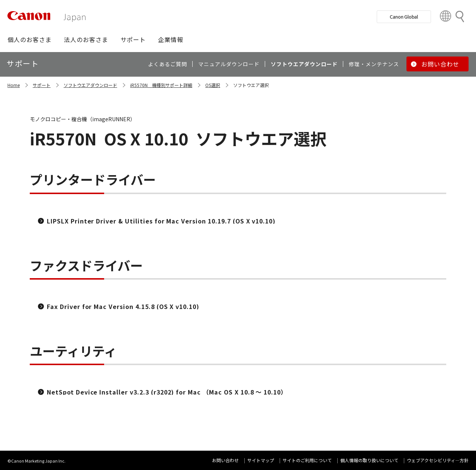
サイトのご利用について (307, 460)
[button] (30, 39)
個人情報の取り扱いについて (369, 460)
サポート (42, 85)
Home (14, 85)
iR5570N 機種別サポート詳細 (161, 85)
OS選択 (213, 85)
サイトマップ (261, 460)
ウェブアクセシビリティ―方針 (438, 460)
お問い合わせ (225, 460)
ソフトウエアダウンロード (90, 85)
